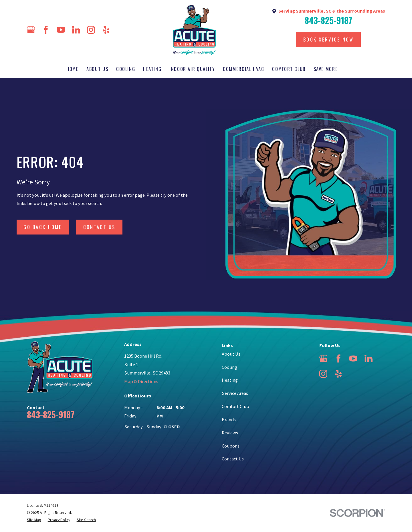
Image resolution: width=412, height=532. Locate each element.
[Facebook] (46, 30)
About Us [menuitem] (97, 69)
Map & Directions (141, 381)
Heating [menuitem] (152, 69)
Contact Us (99, 227)
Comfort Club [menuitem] (289, 69)
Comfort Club (235, 406)
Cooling (229, 367)
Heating (230, 380)
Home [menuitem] (73, 69)
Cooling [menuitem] (126, 69)
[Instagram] (91, 30)
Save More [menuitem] (326, 69)
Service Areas (235, 393)
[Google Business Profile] (31, 30)
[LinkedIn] (76, 30)
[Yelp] (106, 30)
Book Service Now (329, 39)
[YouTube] (61, 30)
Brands (229, 419)
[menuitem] (34, 520)
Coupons (231, 446)
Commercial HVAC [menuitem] (244, 69)
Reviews (230, 433)
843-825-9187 (328, 21)
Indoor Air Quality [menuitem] (192, 69)
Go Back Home (43, 227)
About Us (231, 354)
